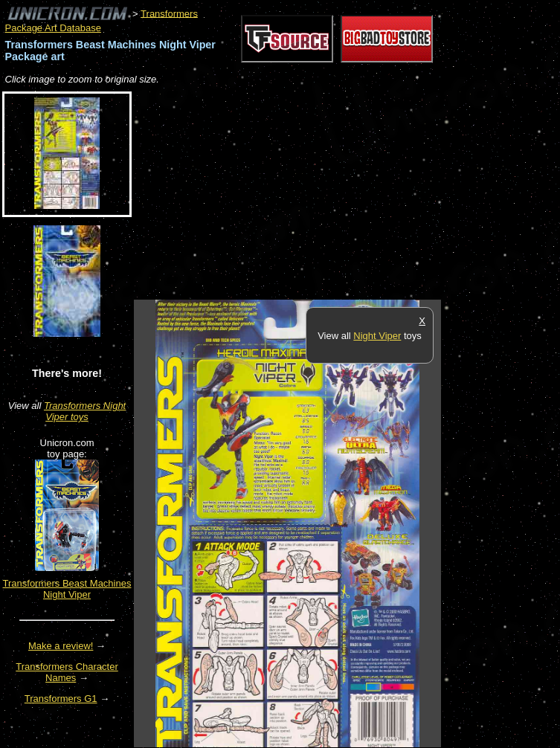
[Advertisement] (308, 193)
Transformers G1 (61, 699)
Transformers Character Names (67, 672)
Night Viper (377, 336)
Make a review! (61, 646)
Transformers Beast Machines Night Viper (67, 589)
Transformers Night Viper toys (85, 411)
